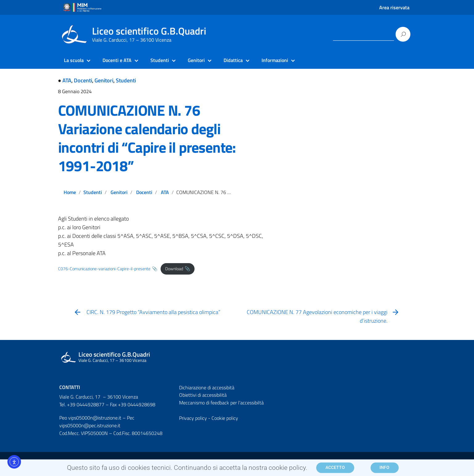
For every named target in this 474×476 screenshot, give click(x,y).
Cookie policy (225, 418)
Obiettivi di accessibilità (203, 395)
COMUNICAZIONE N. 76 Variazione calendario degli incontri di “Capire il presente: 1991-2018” (147, 138)
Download (174, 269)
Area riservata (394, 7)
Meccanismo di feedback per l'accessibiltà (221, 403)
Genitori (104, 80)
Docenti (83, 80)
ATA (67, 80)
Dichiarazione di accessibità (207, 387)
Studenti (126, 80)
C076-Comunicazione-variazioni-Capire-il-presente (104, 269)
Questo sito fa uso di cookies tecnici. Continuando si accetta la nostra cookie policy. (187, 469)
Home (70, 192)
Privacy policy (193, 418)
